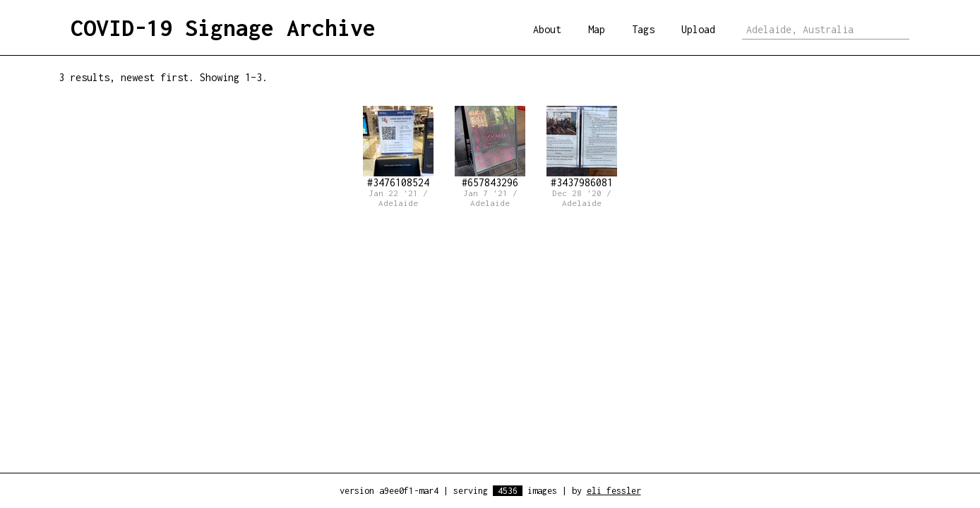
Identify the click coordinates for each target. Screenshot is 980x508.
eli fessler (614, 491)
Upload (698, 29)
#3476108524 (398, 147)
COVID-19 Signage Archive (223, 28)
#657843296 (490, 147)
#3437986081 (582, 147)
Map (597, 29)
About (547, 29)
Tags (643, 29)
